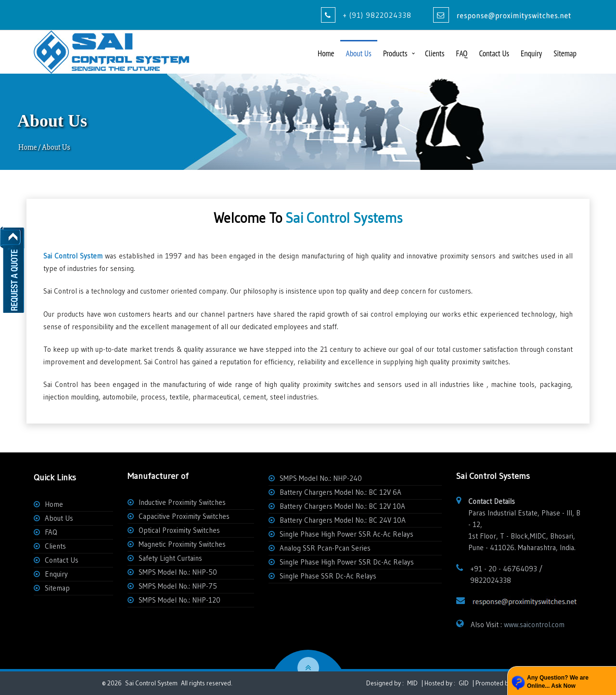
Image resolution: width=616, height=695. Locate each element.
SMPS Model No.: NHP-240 (321, 478)
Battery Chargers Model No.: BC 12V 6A (340, 492)
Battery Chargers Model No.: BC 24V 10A (343, 520)
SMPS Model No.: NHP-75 (178, 586)
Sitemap (565, 53)
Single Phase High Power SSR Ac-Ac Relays (346, 534)
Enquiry (531, 53)
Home (326, 53)
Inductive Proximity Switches (182, 502)
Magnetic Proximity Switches (182, 544)
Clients (435, 53)
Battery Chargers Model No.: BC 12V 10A (342, 506)
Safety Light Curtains (170, 558)
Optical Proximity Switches (179, 530)
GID (464, 683)
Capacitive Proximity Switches (184, 516)
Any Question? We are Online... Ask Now (558, 682)
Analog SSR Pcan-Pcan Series (325, 548)
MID (412, 683)
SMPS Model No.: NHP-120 (180, 600)
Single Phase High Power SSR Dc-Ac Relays (347, 562)
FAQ (462, 53)
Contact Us (494, 53)
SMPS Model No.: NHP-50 (178, 572)
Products (395, 53)
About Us (359, 53)
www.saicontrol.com (534, 624)
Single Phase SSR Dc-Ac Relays (328, 576)
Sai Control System (151, 683)
